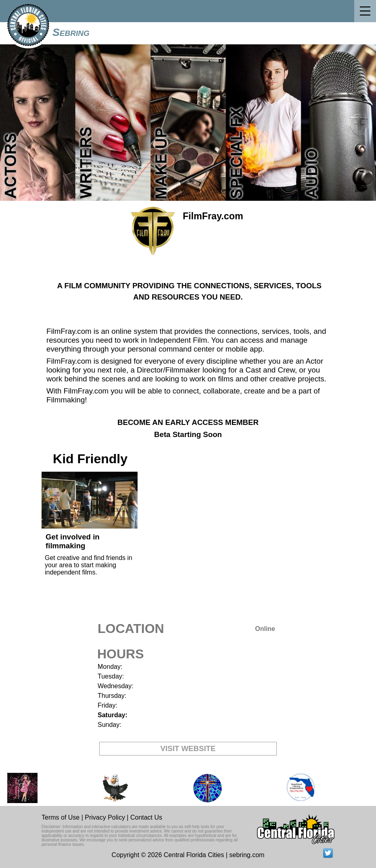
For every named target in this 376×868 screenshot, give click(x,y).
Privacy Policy (105, 817)
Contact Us (146, 817)
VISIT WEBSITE (188, 748)
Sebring (71, 32)
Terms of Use (61, 817)
